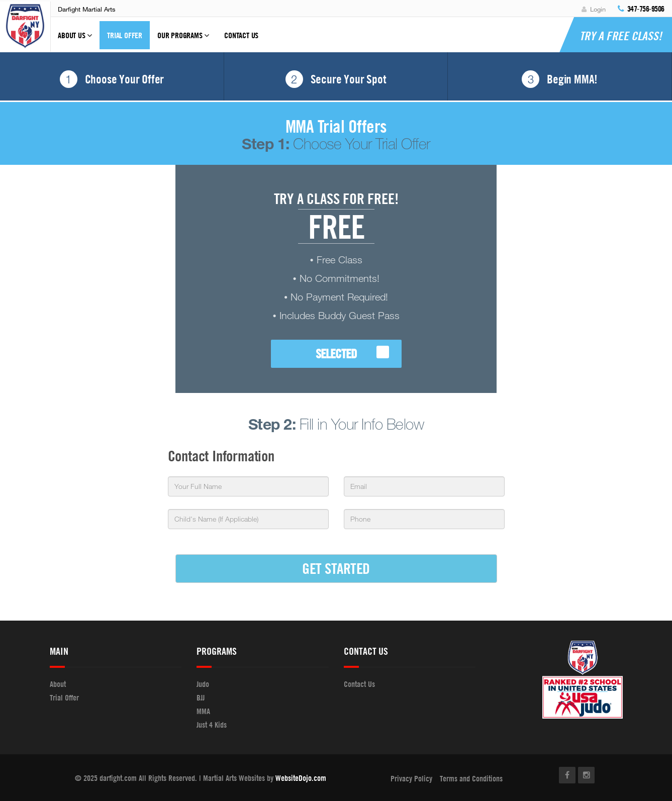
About (58, 684)
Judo (203, 684)
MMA (203, 711)
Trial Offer (125, 35)
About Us (75, 40)
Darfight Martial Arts (87, 9)
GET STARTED (336, 568)
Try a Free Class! (621, 36)
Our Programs (183, 40)
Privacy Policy (411, 778)
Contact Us (241, 35)
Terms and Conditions (471, 778)
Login (594, 9)
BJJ (201, 697)
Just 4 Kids (212, 725)
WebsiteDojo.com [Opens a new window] (301, 778)
